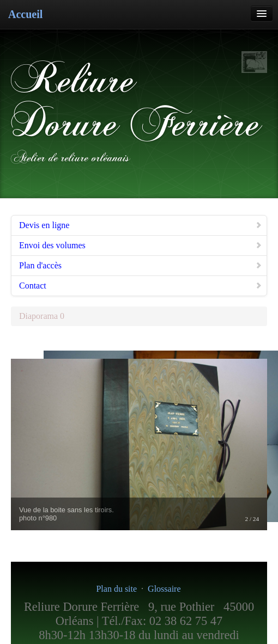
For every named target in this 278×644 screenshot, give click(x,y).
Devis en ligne (141, 225)
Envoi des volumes (141, 245)
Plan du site (116, 589)
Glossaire (164, 589)
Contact (141, 286)
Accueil (25, 14)
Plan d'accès (141, 265)
